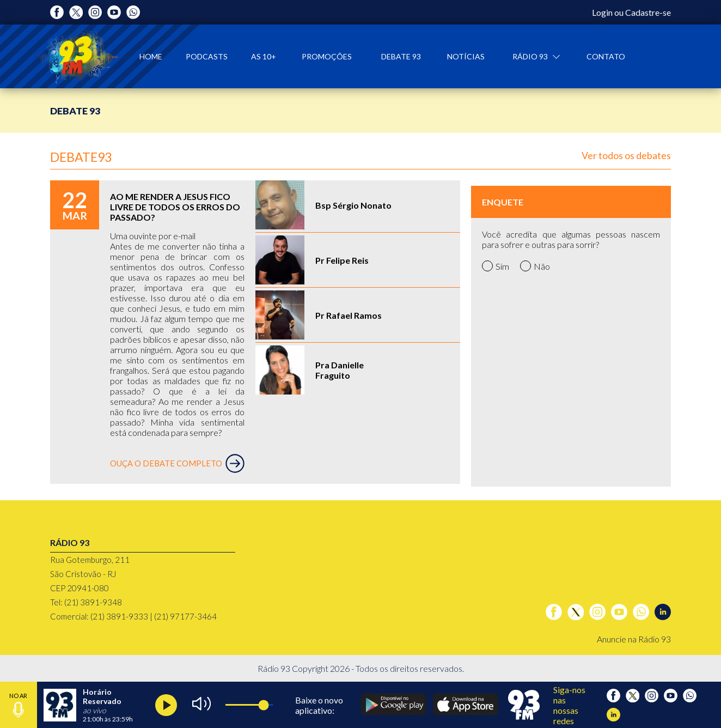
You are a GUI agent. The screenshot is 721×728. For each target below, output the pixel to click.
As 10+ (264, 56)
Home (151, 56)
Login (602, 12)
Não (535, 266)
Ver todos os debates (626, 155)
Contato (606, 56)
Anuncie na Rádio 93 (634, 639)
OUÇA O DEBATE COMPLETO (177, 463)
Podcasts (207, 56)
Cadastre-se (648, 12)
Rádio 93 (531, 56)
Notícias (466, 56)
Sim (496, 266)
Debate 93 (401, 56)
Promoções (327, 56)
